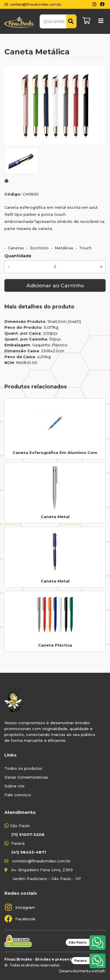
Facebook (25, 919)
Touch (85, 248)
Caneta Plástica (55, 645)
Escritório (39, 248)
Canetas (16, 248)
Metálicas (64, 248)
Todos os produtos (23, 768)
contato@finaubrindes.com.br (41, 861)
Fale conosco (18, 795)
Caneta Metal (55, 517)
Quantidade (18, 256)
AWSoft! (99, 971)
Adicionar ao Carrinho (55, 285)
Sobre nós (15, 786)
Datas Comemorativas (26, 777)
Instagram (25, 907)
